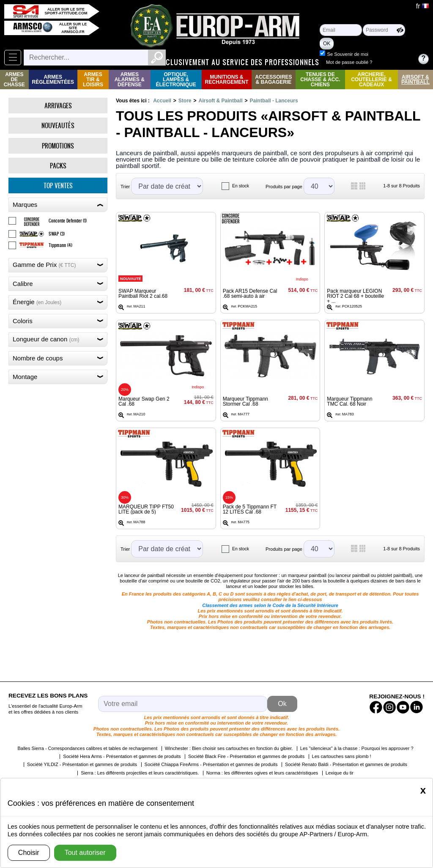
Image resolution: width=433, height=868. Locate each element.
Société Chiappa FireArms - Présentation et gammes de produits (211, 764)
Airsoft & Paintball (415, 80)
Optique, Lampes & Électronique (176, 80)
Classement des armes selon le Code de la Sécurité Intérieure (270, 605)
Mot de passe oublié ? (388, 62)
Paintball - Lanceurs (274, 101)
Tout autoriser (85, 853)
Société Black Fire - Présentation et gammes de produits (246, 756)
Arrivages (58, 106)
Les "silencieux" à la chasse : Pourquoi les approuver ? (357, 748)
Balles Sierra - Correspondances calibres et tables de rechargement (87, 748)
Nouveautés (58, 125)
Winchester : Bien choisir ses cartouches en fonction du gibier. (229, 748)
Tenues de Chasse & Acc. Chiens (320, 80)
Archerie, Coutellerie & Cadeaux (371, 80)
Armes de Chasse (14, 80)
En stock (241, 186)
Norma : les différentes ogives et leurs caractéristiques (262, 773)
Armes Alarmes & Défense (130, 80)
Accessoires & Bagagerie (273, 80)
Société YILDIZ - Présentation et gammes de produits (82, 764)
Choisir (29, 853)
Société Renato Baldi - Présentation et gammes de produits (346, 764)
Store (185, 101)
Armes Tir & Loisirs (93, 80)
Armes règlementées (53, 80)
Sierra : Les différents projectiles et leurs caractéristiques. (140, 773)
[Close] (423, 790)
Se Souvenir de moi (386, 54)
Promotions (58, 146)
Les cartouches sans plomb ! (342, 756)
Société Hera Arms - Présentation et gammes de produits (122, 756)
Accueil (162, 101)
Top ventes (58, 185)
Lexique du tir (340, 773)
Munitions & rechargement (227, 80)
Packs (58, 166)
